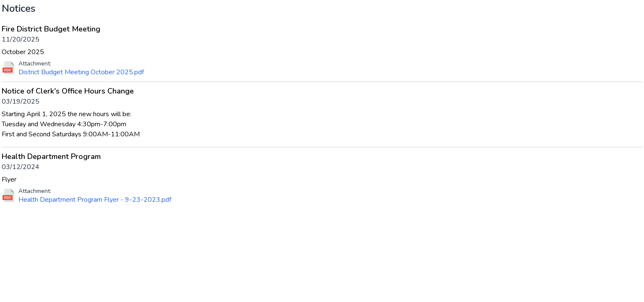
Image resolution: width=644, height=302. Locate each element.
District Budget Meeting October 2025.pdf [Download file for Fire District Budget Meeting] (81, 72)
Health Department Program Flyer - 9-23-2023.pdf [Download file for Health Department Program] (95, 200)
